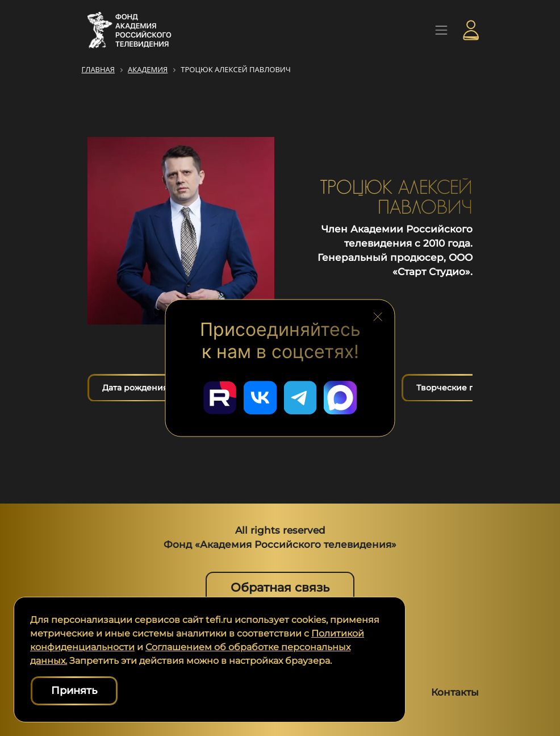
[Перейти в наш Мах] (341, 397)
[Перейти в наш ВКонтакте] (260, 397)
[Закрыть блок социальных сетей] (378, 315)
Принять (74, 691)
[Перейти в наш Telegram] (300, 397)
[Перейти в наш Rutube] (219, 397)
